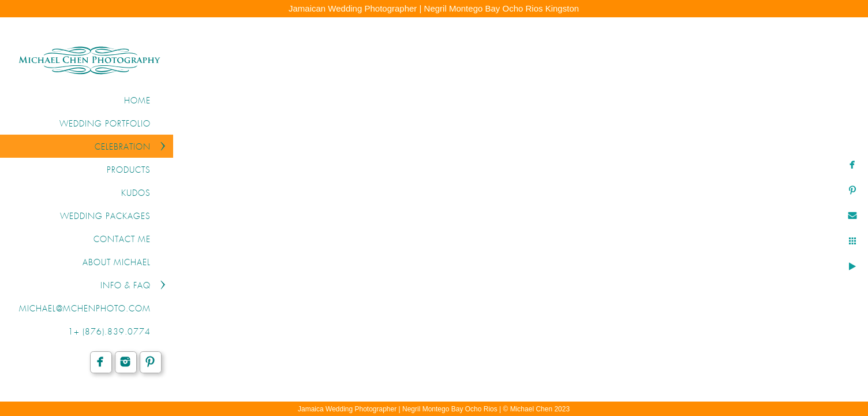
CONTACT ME (122, 240)
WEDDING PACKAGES (105, 217)
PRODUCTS (129, 170)
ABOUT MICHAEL (117, 263)
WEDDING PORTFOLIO (105, 124)
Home (137, 101)
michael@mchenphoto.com (85, 309)
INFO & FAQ (126, 286)
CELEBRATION (123, 147)
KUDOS (136, 194)
